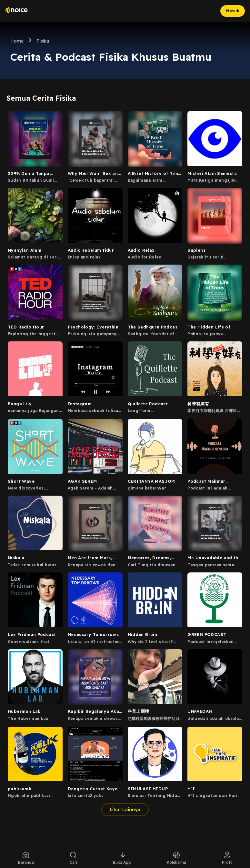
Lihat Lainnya (125, 810)
